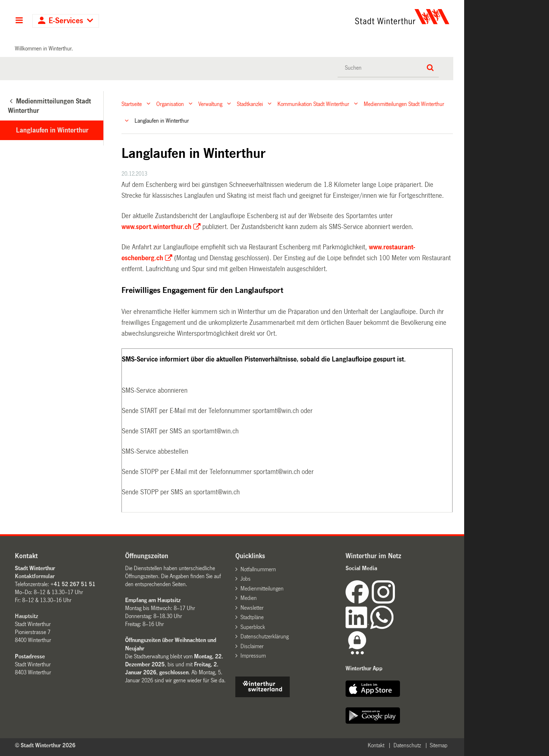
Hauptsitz (26, 616)
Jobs (245, 579)
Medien (249, 598)
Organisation (170, 104)
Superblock (253, 627)
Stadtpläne (252, 617)
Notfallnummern (258, 569)
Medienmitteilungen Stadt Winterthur (404, 104)
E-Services (66, 21)
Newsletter (252, 608)
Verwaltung (210, 104)
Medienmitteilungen (262, 589)
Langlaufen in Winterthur (52, 130)
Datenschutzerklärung (265, 636)
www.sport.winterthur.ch (156, 227)
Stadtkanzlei (250, 104)
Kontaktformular (35, 576)
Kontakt (376, 745)
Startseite (132, 104)
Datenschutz (407, 745)
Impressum (253, 656)
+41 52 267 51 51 (73, 584)
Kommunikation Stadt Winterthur (313, 104)
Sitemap (439, 745)
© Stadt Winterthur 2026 (45, 745)
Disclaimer (252, 646)
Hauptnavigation (19, 21)
